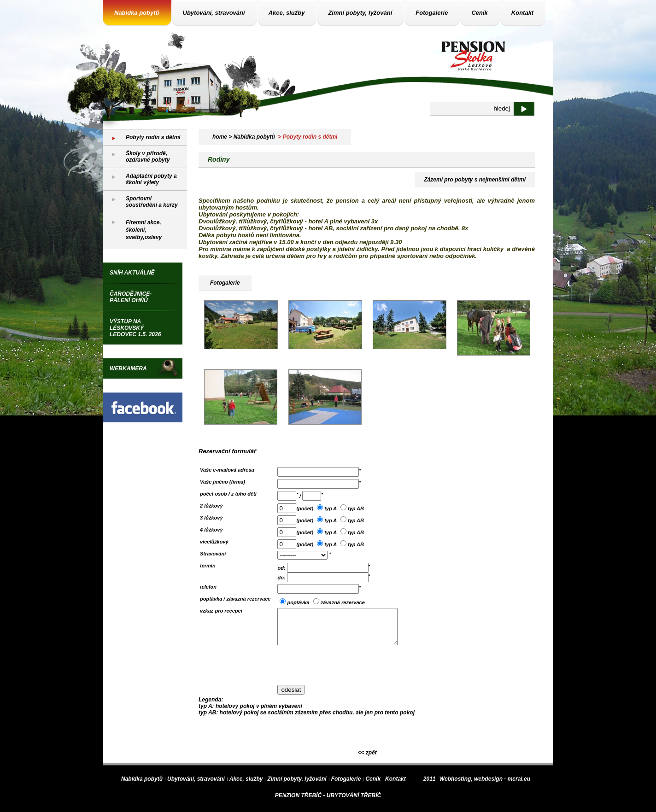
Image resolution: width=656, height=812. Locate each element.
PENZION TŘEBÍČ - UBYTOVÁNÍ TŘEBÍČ (328, 802)
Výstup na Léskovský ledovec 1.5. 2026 (135, 328)
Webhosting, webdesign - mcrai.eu (485, 786)
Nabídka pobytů (137, 13)
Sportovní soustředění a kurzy (152, 202)
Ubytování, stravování (214, 13)
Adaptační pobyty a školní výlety (151, 179)
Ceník (479, 13)
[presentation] (347, 672)
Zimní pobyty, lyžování (360, 13)
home (220, 137)
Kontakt (522, 13)
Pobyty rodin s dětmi (153, 137)
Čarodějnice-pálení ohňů (131, 297)
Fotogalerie (432, 13)
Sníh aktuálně (132, 273)
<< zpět (367, 759)
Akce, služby (287, 13)
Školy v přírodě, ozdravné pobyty (148, 157)
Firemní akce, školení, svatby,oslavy (144, 230)
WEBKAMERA (128, 368)
